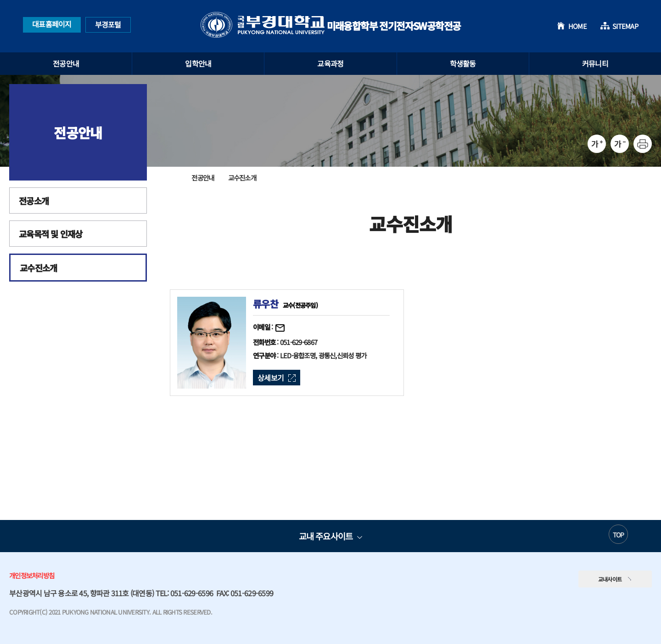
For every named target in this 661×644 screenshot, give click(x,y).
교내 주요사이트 (326, 536)
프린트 (643, 144)
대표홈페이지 (52, 24)
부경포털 (108, 24)
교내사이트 (610, 579)
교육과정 (330, 63)
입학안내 (198, 63)
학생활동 (463, 63)
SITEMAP (625, 26)
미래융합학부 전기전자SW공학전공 (331, 25)
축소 (620, 144)
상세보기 (271, 378)
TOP (619, 535)
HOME (577, 26)
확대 (597, 144)
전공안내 (66, 63)
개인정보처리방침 (32, 575)
